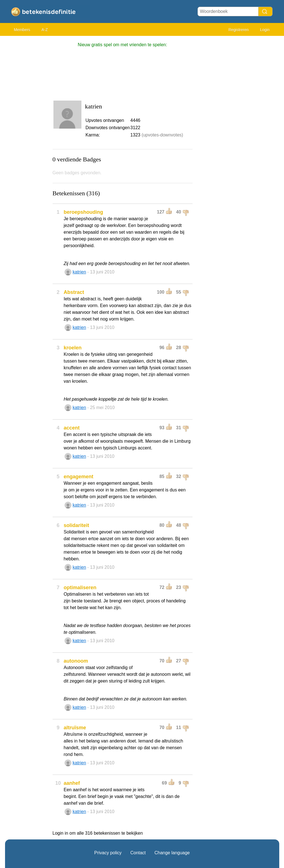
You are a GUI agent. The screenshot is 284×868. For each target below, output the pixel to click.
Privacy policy (108, 853)
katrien (79, 272)
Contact (138, 853)
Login (265, 30)
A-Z (45, 30)
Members (22, 30)
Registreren (238, 30)
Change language (172, 853)
